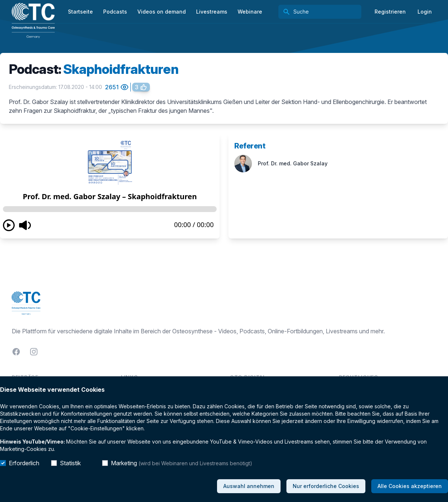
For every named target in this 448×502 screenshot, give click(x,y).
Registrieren (390, 12)
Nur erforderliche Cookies (326, 486)
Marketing (182, 463)
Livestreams (212, 12)
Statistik (70, 463)
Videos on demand (162, 12)
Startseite (80, 12)
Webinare (250, 12)
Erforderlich (24, 463)
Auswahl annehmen (249, 486)
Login (425, 12)
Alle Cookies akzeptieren (410, 486)
